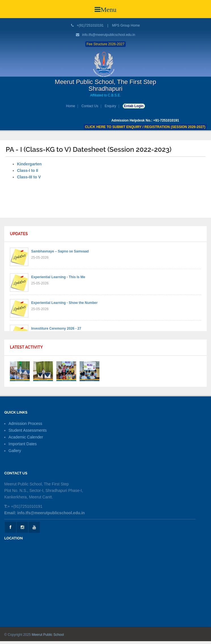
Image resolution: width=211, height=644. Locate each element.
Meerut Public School (48, 635)
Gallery (15, 451)
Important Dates (23, 444)
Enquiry (110, 106)
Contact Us (90, 106)
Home (71, 106)
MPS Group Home (126, 25)
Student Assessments (28, 430)
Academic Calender (26, 437)
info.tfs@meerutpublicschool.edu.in (109, 35)
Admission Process (25, 423)
